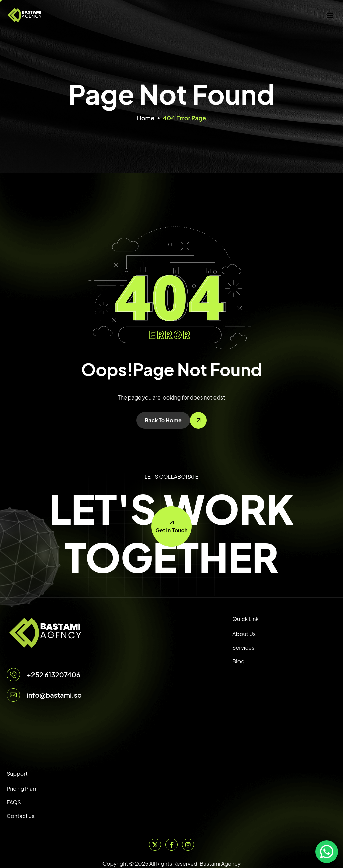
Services (243, 647)
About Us (244, 634)
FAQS (14, 802)
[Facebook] (171, 845)
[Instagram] (188, 845)
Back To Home (163, 420)
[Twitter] (155, 845)
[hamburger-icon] (330, 16)
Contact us (21, 816)
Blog (238, 661)
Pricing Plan (21, 788)
